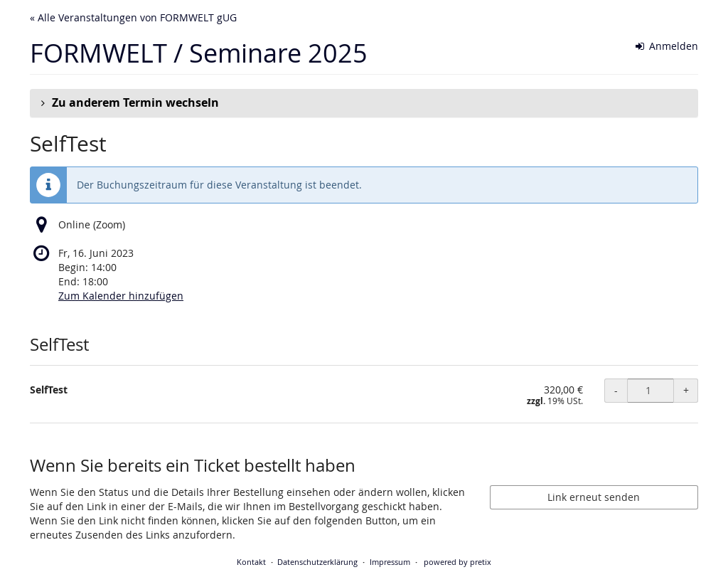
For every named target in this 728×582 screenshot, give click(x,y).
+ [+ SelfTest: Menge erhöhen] (686, 390)
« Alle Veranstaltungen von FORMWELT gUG (133, 17)
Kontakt (251, 562)
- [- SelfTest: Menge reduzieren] (616, 390)
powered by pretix (457, 562)
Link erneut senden (594, 497)
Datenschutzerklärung (317, 562)
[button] (364, 103)
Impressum (390, 562)
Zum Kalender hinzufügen (121, 296)
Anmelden (667, 46)
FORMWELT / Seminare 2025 (199, 53)
